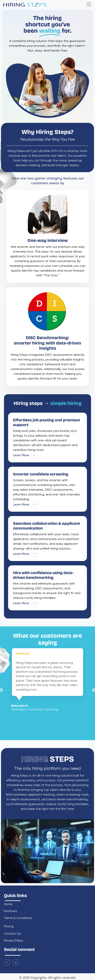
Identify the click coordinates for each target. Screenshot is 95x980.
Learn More (26, 455)
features (11, 911)
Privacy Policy (14, 941)
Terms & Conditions (18, 918)
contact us (12, 934)
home (8, 904)
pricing (9, 927)
